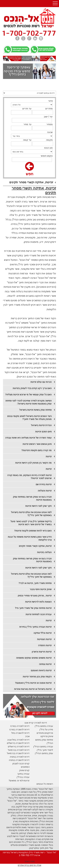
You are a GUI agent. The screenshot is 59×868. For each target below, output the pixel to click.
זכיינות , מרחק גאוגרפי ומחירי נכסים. (34, 596)
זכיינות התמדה (45, 645)
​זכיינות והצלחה (45, 491)
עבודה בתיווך (23, 774)
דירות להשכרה (22, 753)
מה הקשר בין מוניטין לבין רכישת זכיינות (33, 463)
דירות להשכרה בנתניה (19, 760)
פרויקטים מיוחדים (45, 733)
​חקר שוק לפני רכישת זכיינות (38, 506)
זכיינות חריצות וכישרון (42, 652)
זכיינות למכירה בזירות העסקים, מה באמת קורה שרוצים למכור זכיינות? (29, 477)
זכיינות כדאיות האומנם (41, 670)
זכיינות (49, 456)
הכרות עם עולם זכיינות (41, 382)
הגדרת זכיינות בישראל (41, 425)
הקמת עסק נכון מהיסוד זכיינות (37, 677)
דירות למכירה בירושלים (19, 747)
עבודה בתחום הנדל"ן (43, 747)
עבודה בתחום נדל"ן (44, 726)
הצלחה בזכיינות (44, 552)
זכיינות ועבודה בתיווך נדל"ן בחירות (35, 627)
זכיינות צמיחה (45, 664)
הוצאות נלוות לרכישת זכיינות (38, 602)
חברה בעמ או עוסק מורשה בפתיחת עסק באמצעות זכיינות (32, 498)
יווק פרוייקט (46, 736)
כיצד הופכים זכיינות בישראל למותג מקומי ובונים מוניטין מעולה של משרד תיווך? (29, 418)
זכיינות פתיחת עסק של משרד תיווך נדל (33, 608)
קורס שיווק (24, 770)
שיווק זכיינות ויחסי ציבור (41, 589)
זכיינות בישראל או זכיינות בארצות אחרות (33, 689)
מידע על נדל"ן (46, 730)
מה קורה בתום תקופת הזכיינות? (37, 450)
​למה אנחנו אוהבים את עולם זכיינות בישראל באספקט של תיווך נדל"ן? (31, 514)
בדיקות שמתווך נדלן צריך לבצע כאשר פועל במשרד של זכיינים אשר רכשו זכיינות (31, 523)
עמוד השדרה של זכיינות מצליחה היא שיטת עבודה (28, 438)
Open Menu (55, 4)
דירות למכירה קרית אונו (36, 723)
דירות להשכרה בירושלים (18, 743)
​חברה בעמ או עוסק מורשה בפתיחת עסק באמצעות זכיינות (32, 560)
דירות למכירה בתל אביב (18, 740)
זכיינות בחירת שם (44, 484)
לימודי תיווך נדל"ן (45, 750)
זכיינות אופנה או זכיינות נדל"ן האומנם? (33, 683)
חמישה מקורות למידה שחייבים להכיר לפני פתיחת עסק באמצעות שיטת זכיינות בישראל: (29, 402)
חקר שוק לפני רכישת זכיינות (38, 568)
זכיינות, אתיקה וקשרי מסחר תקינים (35, 546)
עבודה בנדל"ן (23, 777)
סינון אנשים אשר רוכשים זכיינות (37, 444)
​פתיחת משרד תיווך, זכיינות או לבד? (35, 583)
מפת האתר (29, 861)
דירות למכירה (23, 750)
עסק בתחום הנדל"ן (44, 753)
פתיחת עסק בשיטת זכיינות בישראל (35, 410)
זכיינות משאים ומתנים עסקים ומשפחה (34, 658)
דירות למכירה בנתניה (20, 757)
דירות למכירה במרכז (20, 726)
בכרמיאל (12, 750)
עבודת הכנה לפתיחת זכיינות (39, 614)
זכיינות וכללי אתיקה (43, 633)
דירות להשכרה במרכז (19, 730)
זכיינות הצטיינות (44, 639)
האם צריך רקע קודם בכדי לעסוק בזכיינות (32, 388)
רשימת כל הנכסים (45, 784)
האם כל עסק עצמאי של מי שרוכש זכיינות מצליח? (28, 395)
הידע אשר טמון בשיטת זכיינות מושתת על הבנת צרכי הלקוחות (30, 538)
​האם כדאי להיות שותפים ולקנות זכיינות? (33, 531)
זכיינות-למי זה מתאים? (19, 781)
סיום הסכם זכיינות (43, 432)
